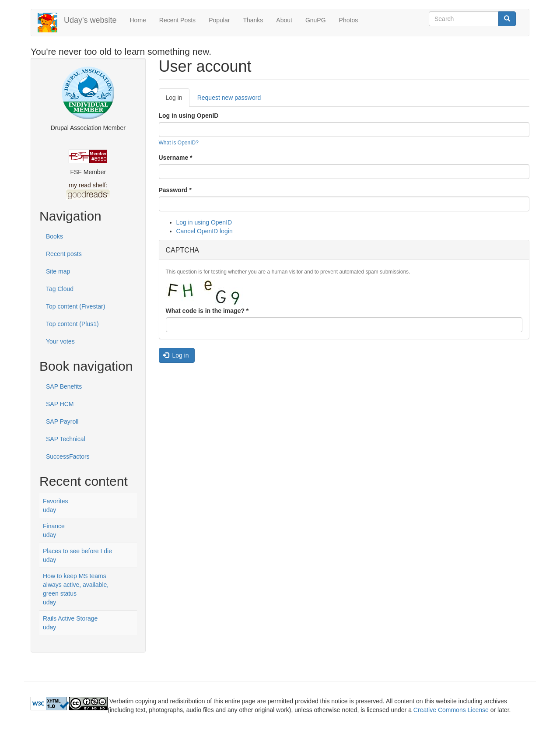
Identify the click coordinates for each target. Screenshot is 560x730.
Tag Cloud (60, 289)
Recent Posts (177, 20)
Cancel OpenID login (205, 231)
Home (138, 20)
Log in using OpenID (189, 116)
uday (49, 510)
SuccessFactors (68, 456)
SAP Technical (66, 439)
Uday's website (90, 20)
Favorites (56, 501)
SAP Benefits (64, 386)
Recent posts (64, 254)
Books (54, 236)
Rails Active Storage (70, 618)
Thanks (253, 20)
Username (176, 158)
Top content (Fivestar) (75, 306)
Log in (178, 100)
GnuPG (316, 20)
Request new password (229, 98)
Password (175, 190)
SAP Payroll (62, 421)
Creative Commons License (451, 710)
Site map (58, 271)
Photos (349, 20)
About (284, 20)
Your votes (60, 341)
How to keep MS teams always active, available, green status (76, 585)
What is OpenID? (179, 143)
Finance (54, 526)
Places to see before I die (77, 551)
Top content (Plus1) (72, 324)
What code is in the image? (207, 311)
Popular (219, 20)
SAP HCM (60, 404)
